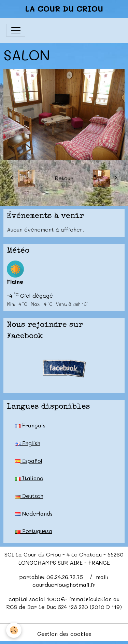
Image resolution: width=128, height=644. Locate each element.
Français (30, 425)
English (28, 443)
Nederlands (34, 513)
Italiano (29, 478)
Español (29, 461)
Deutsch (29, 496)
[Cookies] (14, 630)
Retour (64, 178)
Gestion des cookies (64, 634)
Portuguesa (34, 531)
